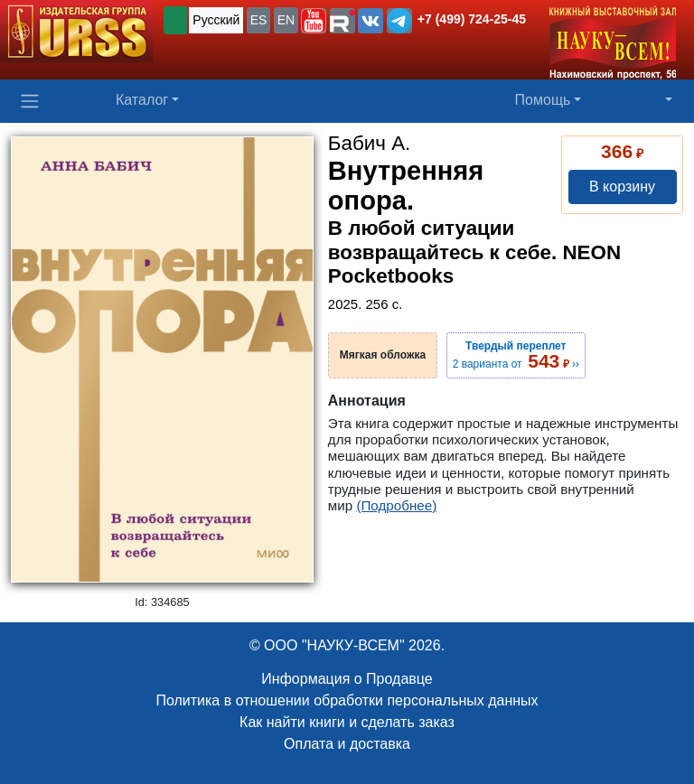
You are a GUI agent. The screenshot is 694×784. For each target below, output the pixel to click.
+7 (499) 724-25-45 (472, 19)
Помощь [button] (543, 100)
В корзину (622, 187)
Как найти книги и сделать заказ (347, 722)
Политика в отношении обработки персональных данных (347, 700)
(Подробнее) (396, 505)
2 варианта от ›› (516, 355)
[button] (314, 21)
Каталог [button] (142, 100)
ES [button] (259, 20)
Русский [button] (216, 20)
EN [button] (286, 20)
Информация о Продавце (347, 679)
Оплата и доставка (347, 744)
